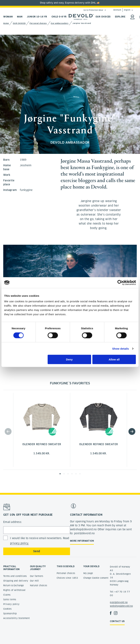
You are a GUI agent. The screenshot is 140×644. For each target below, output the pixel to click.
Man (20, 17)
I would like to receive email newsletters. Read (40, 541)
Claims (7, 595)
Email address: (13, 522)
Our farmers (37, 576)
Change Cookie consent (96, 578)
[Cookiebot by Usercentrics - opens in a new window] (120, 283)
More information (82, 541)
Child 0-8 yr (59, 17)
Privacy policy (11, 604)
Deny (69, 359)
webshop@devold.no (121, 606)
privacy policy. (19, 543)
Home (6, 23)
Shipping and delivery (16, 581)
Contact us (117, 621)
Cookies (7, 609)
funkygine (26, 190)
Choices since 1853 (67, 578)
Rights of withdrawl (14, 590)
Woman (8, 17)
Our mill (34, 581)
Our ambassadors (60, 23)
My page (88, 573)
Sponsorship (10, 614)
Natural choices (39, 585)
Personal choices (38, 23)
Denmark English (122, 10)
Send (37, 551)
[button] (132, 431)
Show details (121, 348)
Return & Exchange (14, 585)
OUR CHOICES (103, 17)
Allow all (114, 359)
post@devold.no (119, 602)
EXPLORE (120, 17)
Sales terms (10, 599)
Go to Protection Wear (93, 10)
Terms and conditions (15, 576)
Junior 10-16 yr (37, 17)
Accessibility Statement (17, 618)
